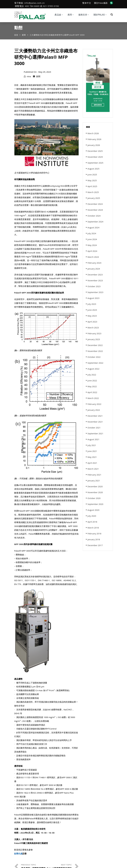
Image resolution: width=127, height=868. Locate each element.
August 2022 (94, 369)
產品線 (58, 15)
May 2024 (92, 245)
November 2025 (95, 157)
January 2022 (94, 410)
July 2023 (92, 304)
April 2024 (92, 251)
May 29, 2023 (45, 72)
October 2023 (94, 286)
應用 (70, 15)
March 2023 (93, 328)
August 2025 (94, 169)
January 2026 (94, 145)
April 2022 (92, 392)
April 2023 (92, 322)
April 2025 (92, 186)
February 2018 (94, 534)
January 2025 (94, 198)
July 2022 (92, 375)
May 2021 (92, 457)
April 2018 (92, 522)
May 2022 (92, 386)
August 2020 (94, 510)
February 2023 (94, 333)
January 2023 (94, 339)
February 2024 (94, 263)
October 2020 (94, 498)
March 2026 (93, 133)
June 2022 (92, 380)
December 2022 (95, 345)
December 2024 (95, 204)
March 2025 (93, 192)
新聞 (24, 35)
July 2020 (92, 516)
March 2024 (93, 257)
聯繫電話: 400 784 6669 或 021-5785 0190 (37, 6)
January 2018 (94, 539)
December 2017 (95, 545)
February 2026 (94, 139)
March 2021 (93, 469)
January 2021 (94, 481)
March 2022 (93, 398)
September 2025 (95, 163)
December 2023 (95, 275)
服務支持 (83, 15)
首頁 (16, 35)
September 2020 (95, 504)
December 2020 (95, 486)
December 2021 (95, 416)
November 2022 (95, 351)
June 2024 (92, 239)
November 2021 (95, 422)
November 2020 (95, 492)
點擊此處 (18, 853)
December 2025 (95, 151)
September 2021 (95, 433)
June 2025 (92, 175)
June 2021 (92, 451)
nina (29, 76)
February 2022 (94, 404)
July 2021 (92, 445)
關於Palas (99, 15)
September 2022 (95, 363)
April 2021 (92, 463)
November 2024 (95, 210)
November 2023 (95, 280)
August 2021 (94, 439)
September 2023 (95, 292)
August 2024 (94, 227)
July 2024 (92, 233)
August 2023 (94, 298)
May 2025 (92, 180)
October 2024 (94, 216)
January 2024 (94, 269)
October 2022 (94, 357)
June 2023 (92, 310)
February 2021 (94, 475)
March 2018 (93, 528)
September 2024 (95, 222)
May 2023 (92, 316)
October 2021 (94, 428)
